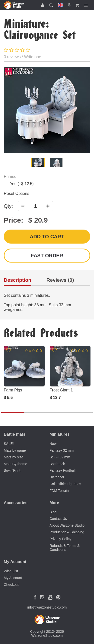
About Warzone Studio (67, 525)
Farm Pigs (13, 390)
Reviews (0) (60, 280)
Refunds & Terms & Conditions (65, 548)
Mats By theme (15, 464)
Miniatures (60, 434)
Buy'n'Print (12, 470)
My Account (13, 578)
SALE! (9, 444)
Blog (53, 512)
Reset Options (16, 193)
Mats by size (14, 457)
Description (18, 280)
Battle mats (15, 434)
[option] (47, 110)
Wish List (11, 571)
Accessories (16, 503)
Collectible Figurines (65, 484)
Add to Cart (47, 237)
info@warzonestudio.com (47, 607)
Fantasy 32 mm (62, 450)
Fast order (47, 256)
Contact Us (58, 519)
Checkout (11, 585)
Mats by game (15, 450)
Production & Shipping (67, 532)
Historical (57, 477)
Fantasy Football (63, 470)
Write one (33, 57)
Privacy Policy (61, 539)
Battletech (57, 464)
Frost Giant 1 (61, 390)
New (53, 444)
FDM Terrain (59, 491)
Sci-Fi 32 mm (60, 457)
